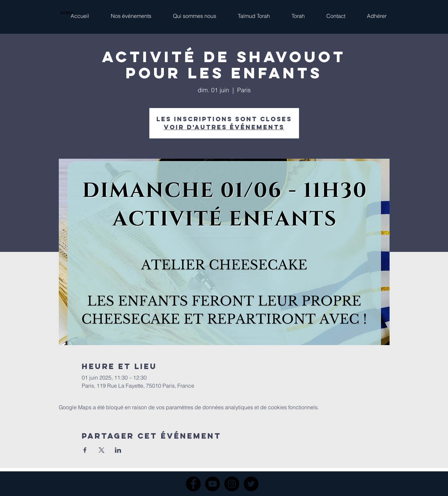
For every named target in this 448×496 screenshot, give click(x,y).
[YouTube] (213, 484)
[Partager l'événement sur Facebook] (85, 450)
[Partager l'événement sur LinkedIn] (118, 450)
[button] (131, 13)
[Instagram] (232, 484)
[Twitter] (251, 484)
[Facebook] (193, 484)
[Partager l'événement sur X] (102, 450)
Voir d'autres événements (224, 127)
